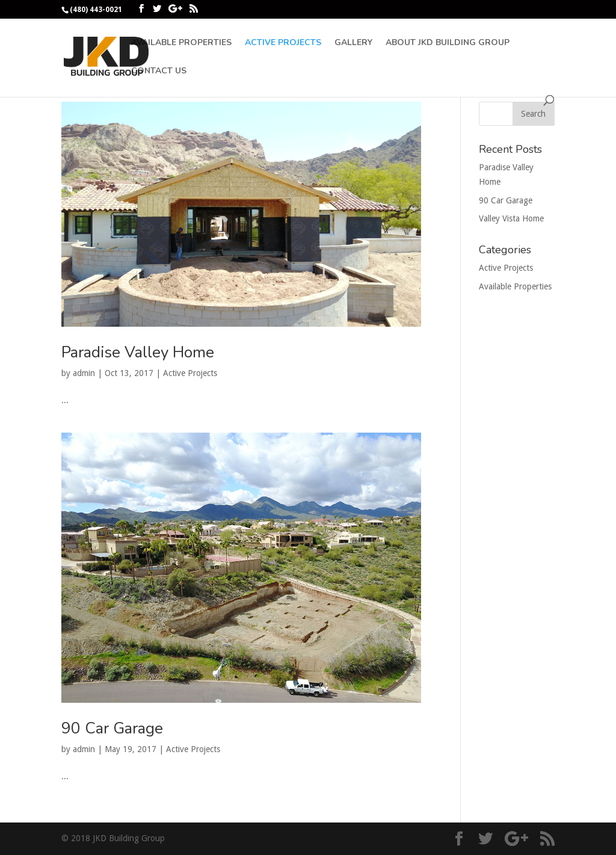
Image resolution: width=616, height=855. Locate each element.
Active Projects (283, 43)
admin (84, 373)
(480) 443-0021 (96, 10)
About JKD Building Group (448, 43)
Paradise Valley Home (138, 352)
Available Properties (181, 43)
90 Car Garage (112, 728)
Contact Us (159, 72)
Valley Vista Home (511, 218)
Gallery (353, 43)
